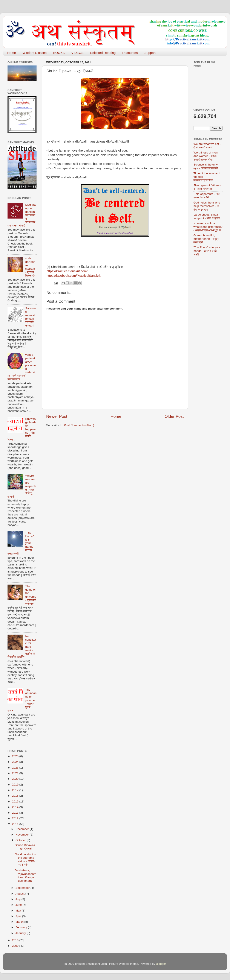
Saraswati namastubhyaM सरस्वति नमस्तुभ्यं (31, 317)
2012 (16, 818)
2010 (16, 940)
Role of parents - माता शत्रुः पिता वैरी (207, 196)
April (19, 916)
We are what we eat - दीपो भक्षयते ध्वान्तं (207, 146)
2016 (16, 796)
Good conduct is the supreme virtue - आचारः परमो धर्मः (25, 860)
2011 (16, 824)
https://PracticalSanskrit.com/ (67, 271)
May (19, 911)
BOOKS (59, 53)
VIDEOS (77, 53)
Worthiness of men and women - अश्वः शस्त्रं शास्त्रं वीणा (205, 156)
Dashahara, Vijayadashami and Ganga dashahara (26, 876)
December (23, 829)
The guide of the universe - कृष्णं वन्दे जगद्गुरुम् (31, 595)
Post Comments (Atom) (79, 425)
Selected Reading (103, 53)
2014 (16, 807)
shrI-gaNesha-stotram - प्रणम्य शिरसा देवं (30, 267)
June (19, 905)
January (21, 933)
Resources (130, 53)
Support (150, 53)
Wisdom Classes (35, 53)
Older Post (174, 416)
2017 (16, 790)
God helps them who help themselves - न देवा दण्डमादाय (207, 206)
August (20, 894)
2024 (16, 762)
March (20, 922)
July (18, 899)
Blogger (161, 964)
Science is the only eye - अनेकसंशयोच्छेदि (206, 166)
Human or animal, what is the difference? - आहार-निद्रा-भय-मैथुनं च (208, 227)
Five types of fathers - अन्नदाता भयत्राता (207, 187)
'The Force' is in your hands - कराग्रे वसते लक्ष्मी (207, 251)
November (23, 835)
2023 (16, 768)
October (21, 840)
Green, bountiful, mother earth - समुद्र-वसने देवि (207, 239)
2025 (16, 756)
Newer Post (57, 416)
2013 (16, 813)
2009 (16, 946)
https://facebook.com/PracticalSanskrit (74, 276)
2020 (16, 779)
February (22, 927)
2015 (16, 801)
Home (12, 53)
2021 (16, 773)
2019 (16, 785)
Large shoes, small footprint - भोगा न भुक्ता (207, 216)
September (23, 888)
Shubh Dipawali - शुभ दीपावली (25, 847)
